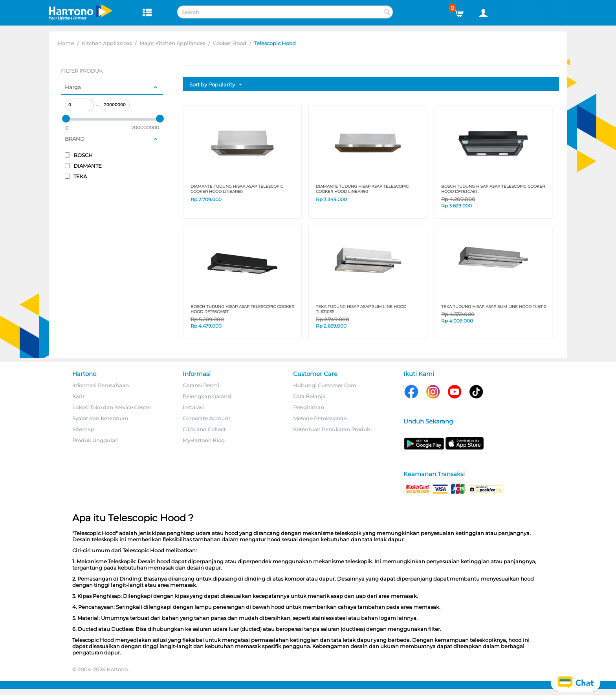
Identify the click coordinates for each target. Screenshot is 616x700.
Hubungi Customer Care (324, 385)
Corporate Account (206, 418)
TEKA (76, 176)
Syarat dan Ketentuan (100, 418)
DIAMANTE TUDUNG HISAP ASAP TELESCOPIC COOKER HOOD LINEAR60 (237, 189)
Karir (78, 396)
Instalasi (193, 407)
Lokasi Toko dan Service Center (112, 407)
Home (66, 43)
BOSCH (79, 155)
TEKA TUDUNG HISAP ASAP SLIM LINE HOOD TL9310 (494, 307)
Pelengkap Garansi (207, 396)
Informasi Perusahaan (101, 385)
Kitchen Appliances (107, 43)
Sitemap (83, 429)
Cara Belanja (309, 396)
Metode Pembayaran (320, 418)
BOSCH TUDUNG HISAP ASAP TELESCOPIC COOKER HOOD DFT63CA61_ (493, 189)
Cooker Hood (230, 43)
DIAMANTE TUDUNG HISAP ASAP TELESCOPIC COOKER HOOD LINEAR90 (362, 189)
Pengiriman (309, 407)
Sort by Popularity (216, 85)
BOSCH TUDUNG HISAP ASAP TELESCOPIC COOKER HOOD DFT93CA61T (242, 309)
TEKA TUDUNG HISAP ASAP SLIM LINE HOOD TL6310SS (361, 309)
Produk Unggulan (95, 440)
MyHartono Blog (204, 440)
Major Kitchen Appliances (172, 43)
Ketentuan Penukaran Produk (332, 429)
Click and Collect (204, 429)
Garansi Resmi (201, 385)
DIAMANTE (83, 166)
